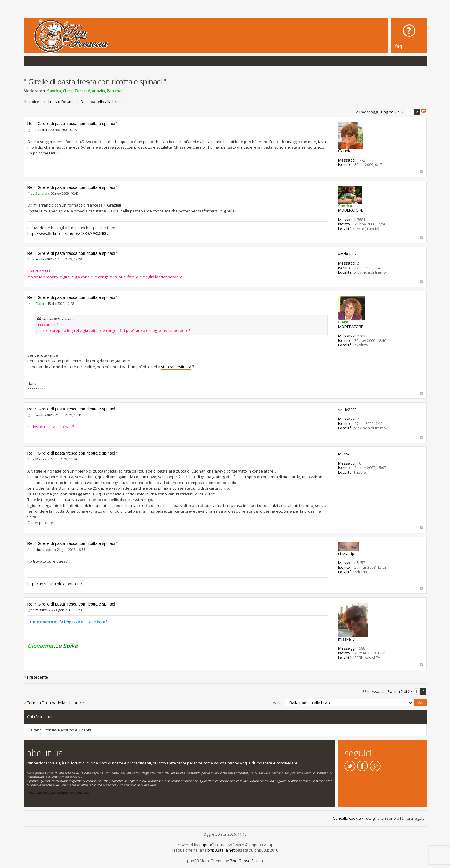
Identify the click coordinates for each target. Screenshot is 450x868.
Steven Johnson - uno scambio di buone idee (58, 793)
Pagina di (392, 112)
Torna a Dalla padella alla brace (55, 703)
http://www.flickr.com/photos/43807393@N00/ (68, 233)
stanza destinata (176, 367)
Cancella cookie (347, 818)
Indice (34, 102)
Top (421, 172)
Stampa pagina (424, 110)
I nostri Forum (60, 102)
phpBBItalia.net (221, 850)
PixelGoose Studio (246, 860)
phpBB (205, 844)
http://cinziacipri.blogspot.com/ (55, 584)
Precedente (38, 677)
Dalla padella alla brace (102, 102)
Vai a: (278, 702)
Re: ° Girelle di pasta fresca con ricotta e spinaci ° (73, 124)
